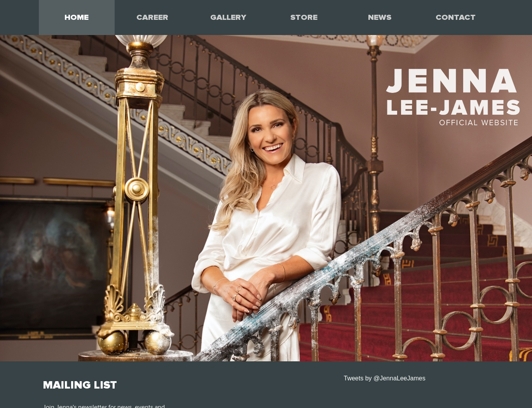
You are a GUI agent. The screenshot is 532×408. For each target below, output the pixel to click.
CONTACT (456, 17)
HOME (77, 17)
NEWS (380, 17)
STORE (304, 17)
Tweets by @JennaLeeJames (385, 378)
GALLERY (228, 17)
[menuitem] (77, 18)
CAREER (152, 17)
